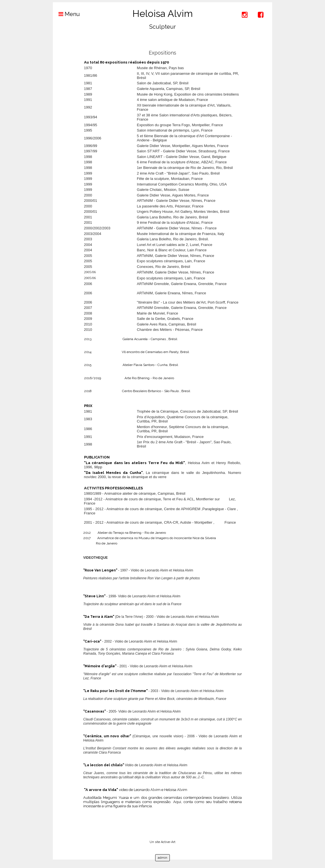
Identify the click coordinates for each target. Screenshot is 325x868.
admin (162, 858)
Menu (66, 14)
